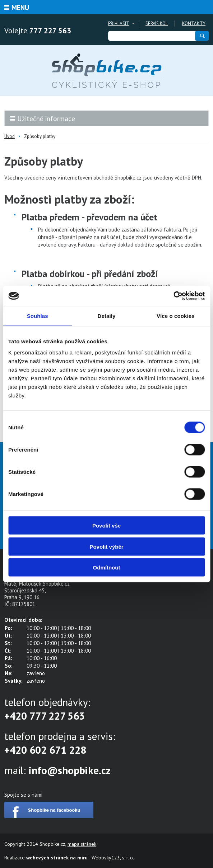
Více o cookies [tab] (176, 316)
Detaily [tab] (107, 316)
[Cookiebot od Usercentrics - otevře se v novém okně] (173, 296)
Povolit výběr (106, 546)
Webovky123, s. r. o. (113, 858)
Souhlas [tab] (38, 316)
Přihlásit (119, 23)
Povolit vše (107, 526)
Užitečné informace (46, 119)
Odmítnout (107, 567)
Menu (20, 8)
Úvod (10, 136)
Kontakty (194, 23)
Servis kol (157, 23)
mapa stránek (82, 844)
